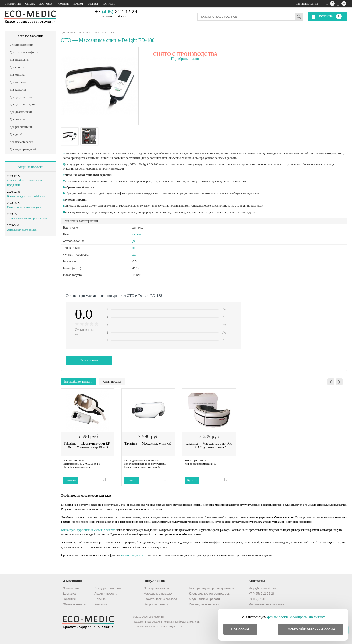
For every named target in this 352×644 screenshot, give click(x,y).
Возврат (78, 4)
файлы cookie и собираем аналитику (296, 617)
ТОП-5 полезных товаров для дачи (28, 219)
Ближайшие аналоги (78, 381)
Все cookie (240, 629)
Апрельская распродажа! (22, 230)
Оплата (30, 4)
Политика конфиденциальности (181, 622)
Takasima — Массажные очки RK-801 (148, 445)
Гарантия (69, 599)
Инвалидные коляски (204, 604)
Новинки (100, 599)
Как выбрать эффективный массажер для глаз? (89, 530)
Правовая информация (147, 622)
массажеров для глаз (133, 555)
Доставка (46, 4)
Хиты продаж (112, 381)
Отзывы (93, 4)
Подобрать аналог (185, 59)
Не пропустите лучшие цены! (25, 207)
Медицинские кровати (204, 599)
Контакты (109, 4)
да (134, 241)
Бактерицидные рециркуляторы (211, 588)
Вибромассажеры (156, 604)
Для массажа (68, 32)
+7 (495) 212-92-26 (262, 594)
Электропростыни (156, 588)
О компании (13, 4)
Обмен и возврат (75, 604)
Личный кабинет (307, 4)
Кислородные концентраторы (210, 594)
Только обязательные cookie (311, 629)
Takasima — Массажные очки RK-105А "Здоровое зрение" (209, 445)
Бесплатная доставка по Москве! (27, 196)
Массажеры (85, 32)
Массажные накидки (158, 594)
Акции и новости (30, 167)
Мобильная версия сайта (266, 604)
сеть (135, 248)
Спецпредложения (107, 588)
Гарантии (63, 4)
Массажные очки (105, 32)
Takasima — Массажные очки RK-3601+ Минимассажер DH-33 (88, 445)
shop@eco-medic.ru (262, 588)
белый (137, 234)
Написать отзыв (89, 360)
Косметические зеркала (160, 599)
